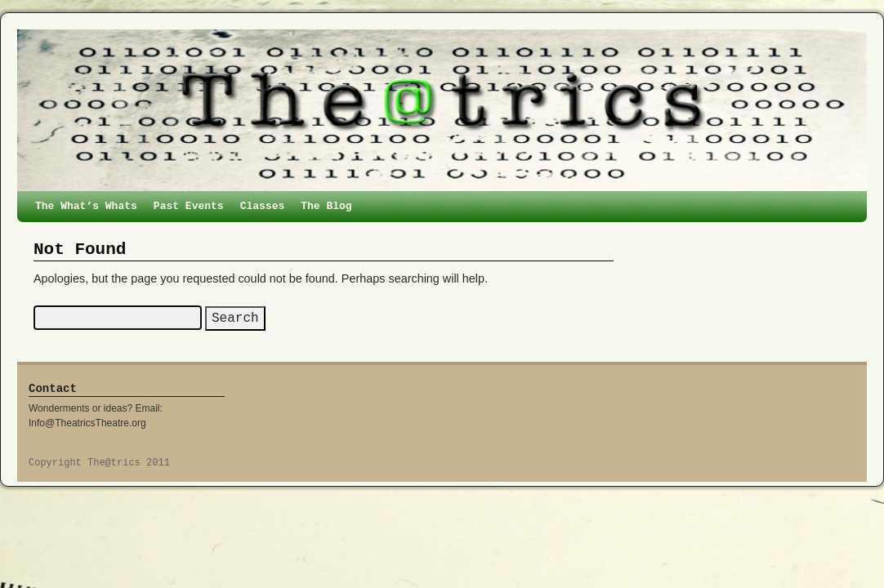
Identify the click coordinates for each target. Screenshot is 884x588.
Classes (263, 206)
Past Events (189, 206)
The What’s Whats (86, 206)
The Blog (326, 206)
